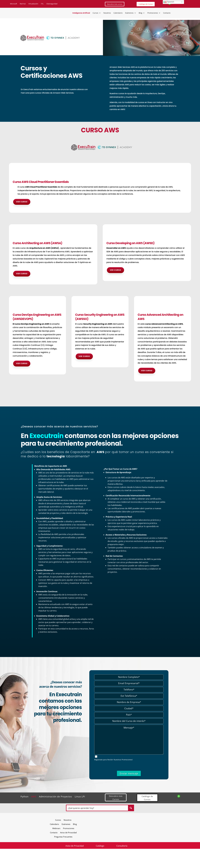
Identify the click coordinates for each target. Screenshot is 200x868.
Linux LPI (80, 796)
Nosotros (107, 13)
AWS (34, 796)
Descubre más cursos (115, 4)
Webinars (56, 828)
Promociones (153, 13)
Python (25, 796)
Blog (140, 13)
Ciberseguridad (52, 4)
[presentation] (129, 766)
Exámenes (129, 13)
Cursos (95, 13)
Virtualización (33, 4)
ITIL (42, 4)
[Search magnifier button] (131, 808)
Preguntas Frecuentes (63, 837)
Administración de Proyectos (55, 796)
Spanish (169, 2)
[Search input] (97, 808)
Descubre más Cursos (116, 798)
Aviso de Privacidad (68, 832)
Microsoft (14, 4)
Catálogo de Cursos (146, 4)
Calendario (118, 13)
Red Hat (23, 4)
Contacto (167, 13)
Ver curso (22, 202)
